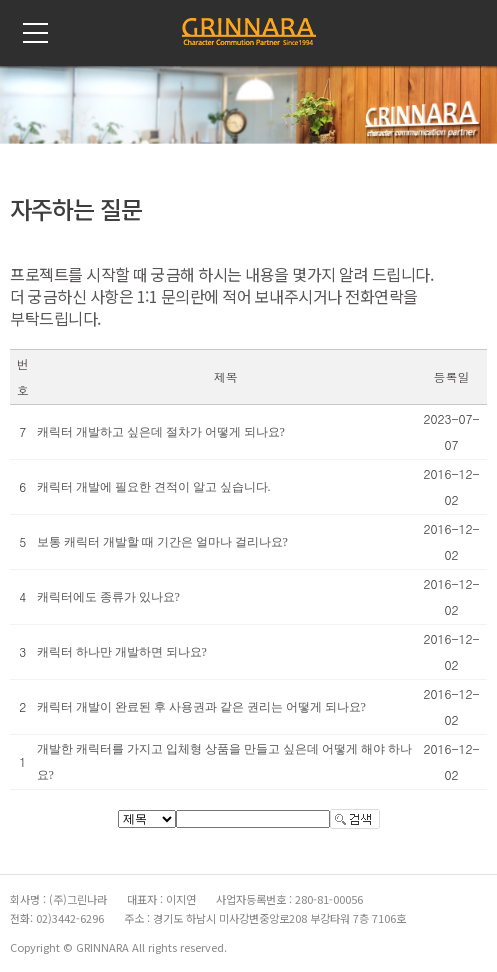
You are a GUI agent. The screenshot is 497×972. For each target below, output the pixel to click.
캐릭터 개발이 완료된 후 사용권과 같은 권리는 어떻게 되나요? (201, 707)
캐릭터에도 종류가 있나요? (108, 597)
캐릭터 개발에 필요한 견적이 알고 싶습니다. (154, 487)
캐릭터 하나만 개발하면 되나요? (122, 652)
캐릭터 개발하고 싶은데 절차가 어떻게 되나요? (161, 432)
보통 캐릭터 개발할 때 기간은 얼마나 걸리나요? (162, 542)
